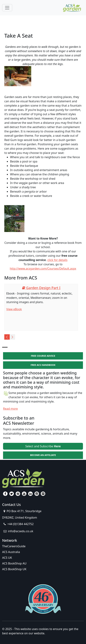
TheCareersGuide (14, 546)
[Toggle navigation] (7, 8)
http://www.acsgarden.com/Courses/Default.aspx (43, 269)
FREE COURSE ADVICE (43, 356)
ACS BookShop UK (14, 569)
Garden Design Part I (41, 288)
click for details (57, 260)
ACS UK (7, 558)
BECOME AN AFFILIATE (43, 455)
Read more (10, 409)
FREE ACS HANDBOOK (43, 365)
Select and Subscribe (43, 446)
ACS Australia (11, 552)
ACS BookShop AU (14, 563)
